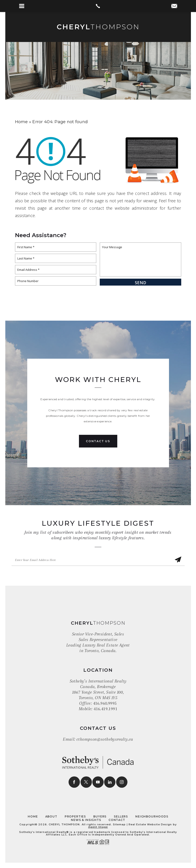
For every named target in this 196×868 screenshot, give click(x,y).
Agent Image (98, 827)
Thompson (98, 27)
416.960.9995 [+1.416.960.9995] (105, 703)
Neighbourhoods (152, 816)
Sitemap (119, 824)
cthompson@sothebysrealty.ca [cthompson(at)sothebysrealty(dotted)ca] (105, 739)
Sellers (121, 816)
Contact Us (98, 441)
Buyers (100, 816)
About (51, 816)
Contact (117, 820)
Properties (75, 816)
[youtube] (98, 782)
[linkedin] (110, 782)
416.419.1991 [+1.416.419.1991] (105, 709)
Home (33, 816)
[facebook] (74, 782)
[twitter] (86, 782)
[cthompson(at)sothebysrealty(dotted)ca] (174, 6)
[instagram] (122, 782)
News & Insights (86, 820)
